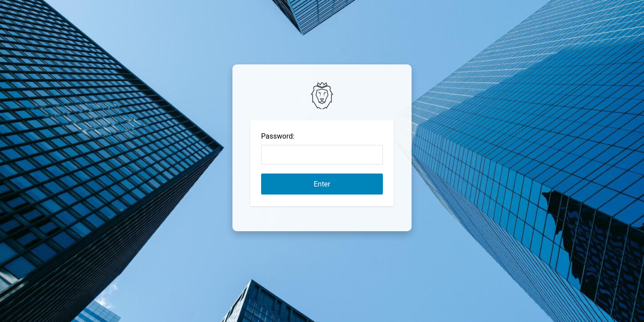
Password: (278, 136)
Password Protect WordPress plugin (322, 96)
